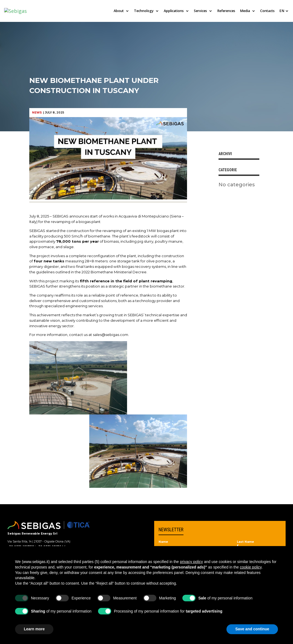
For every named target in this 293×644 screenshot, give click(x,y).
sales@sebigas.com (110, 335)
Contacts (267, 11)
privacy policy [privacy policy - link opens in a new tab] (191, 562)
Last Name (245, 542)
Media (245, 11)
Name (163, 542)
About (119, 11)
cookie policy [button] (251, 567)
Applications (174, 11)
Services (200, 11)
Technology (144, 11)
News (37, 113)
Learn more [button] (34, 629)
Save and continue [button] (252, 629)
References (226, 11)
